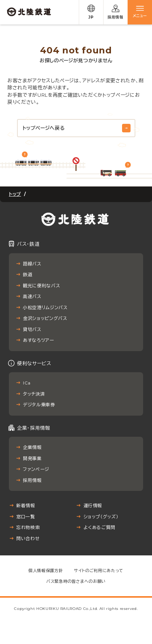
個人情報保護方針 (46, 571)
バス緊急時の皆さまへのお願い (76, 581)
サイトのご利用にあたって (99, 571)
